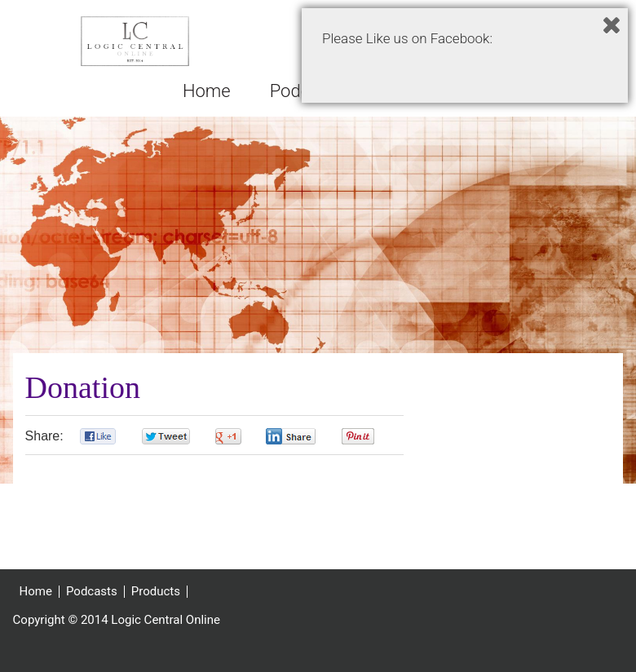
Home (36, 601)
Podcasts (92, 601)
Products (156, 601)
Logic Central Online (135, 46)
